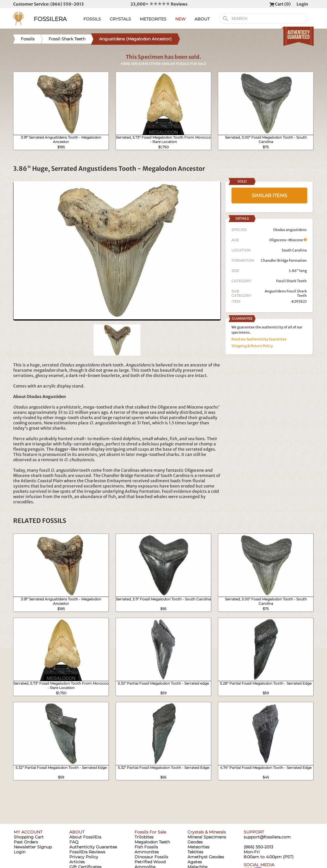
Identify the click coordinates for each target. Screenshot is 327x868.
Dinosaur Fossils (151, 857)
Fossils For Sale (150, 832)
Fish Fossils (146, 847)
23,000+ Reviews (159, 4)
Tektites (195, 852)
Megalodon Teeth (152, 842)
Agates (195, 862)
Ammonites (147, 852)
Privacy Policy (84, 857)
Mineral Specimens (207, 837)
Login (302, 4)
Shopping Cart (29, 837)
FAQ (74, 842)
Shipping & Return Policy (252, 346)
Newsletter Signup (33, 847)
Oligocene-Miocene (288, 240)
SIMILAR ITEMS (270, 196)
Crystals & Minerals (207, 832)
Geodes (195, 842)
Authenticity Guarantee (93, 847)
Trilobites (144, 837)
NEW (180, 19)
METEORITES (153, 19)
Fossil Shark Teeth (291, 281)
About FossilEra (85, 837)
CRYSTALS (120, 19)
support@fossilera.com (267, 837)
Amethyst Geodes (206, 857)
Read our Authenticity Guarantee (259, 339)
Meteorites (198, 847)
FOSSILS (92, 19)
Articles (77, 862)
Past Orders (26, 842)
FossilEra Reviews (87, 852)
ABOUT (202, 19)
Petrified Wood (150, 862)
